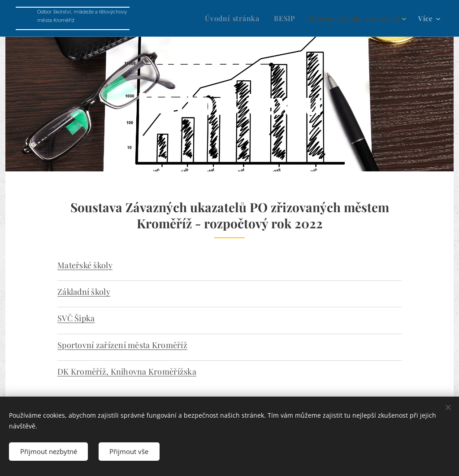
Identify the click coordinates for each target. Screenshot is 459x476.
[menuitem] (242, 18)
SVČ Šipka (76, 318)
